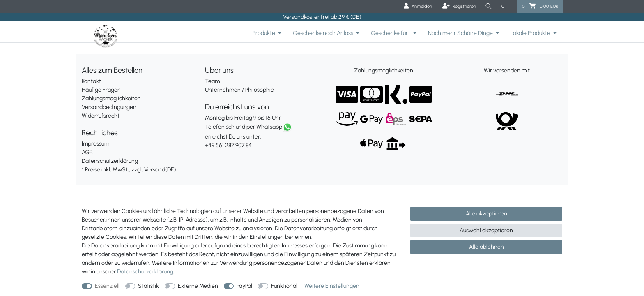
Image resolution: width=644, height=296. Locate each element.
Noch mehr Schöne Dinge (460, 33)
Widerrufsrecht (101, 116)
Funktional (284, 286)
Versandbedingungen (109, 107)
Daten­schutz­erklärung (145, 272)
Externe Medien (198, 286)
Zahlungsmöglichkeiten (111, 98)
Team (212, 81)
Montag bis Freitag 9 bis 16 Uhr (243, 118)
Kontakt (91, 81)
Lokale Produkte (530, 33)
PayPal (244, 286)
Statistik (148, 286)
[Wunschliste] (507, 6)
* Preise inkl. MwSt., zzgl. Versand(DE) (129, 170)
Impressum (95, 144)
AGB (87, 152)
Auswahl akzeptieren (486, 230)
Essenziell (107, 286)
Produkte (264, 33)
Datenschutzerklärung (110, 161)
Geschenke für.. (391, 33)
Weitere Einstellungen (332, 286)
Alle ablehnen (486, 247)
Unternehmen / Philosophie (239, 90)
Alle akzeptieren (486, 214)
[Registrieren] (459, 6)
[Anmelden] (418, 6)
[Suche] (489, 6)
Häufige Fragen (101, 90)
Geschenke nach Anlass (323, 33)
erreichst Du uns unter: (260, 136)
